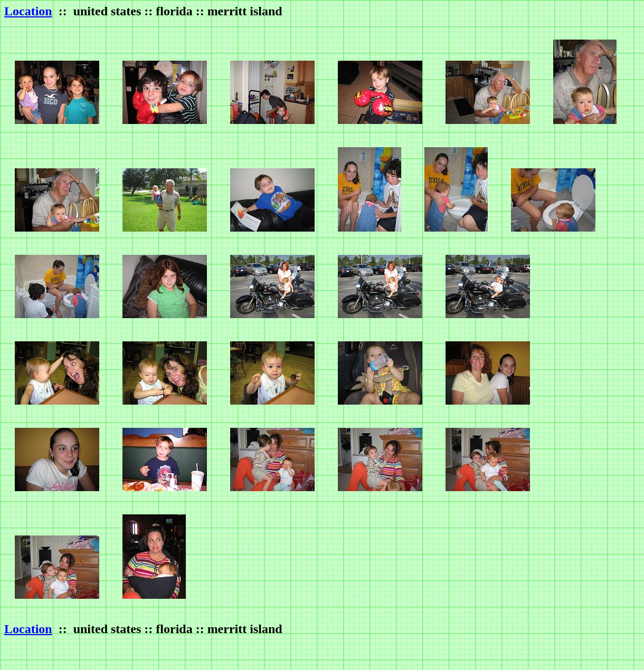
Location (28, 11)
